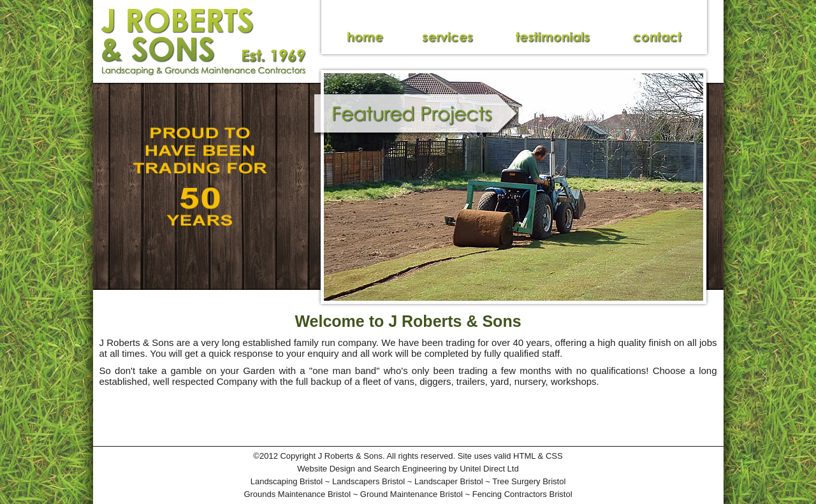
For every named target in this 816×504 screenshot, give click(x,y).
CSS (554, 456)
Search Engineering (410, 469)
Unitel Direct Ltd (489, 469)
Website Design (326, 469)
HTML (524, 456)
